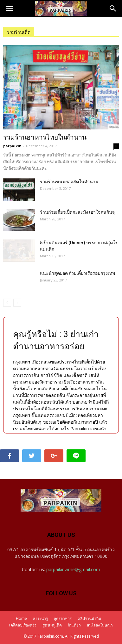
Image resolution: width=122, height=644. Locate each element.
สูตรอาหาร (63, 618)
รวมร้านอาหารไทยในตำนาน (45, 137)
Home (21, 618)
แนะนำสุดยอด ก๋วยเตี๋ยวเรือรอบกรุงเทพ (77, 273)
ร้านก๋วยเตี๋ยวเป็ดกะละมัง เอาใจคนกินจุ (77, 212)
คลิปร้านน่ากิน (89, 618)
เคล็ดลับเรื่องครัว (23, 625)
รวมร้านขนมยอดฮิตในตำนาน (69, 182)
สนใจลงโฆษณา (100, 625)
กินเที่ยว (74, 625)
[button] (113, 9)
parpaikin (12, 146)
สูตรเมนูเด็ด (52, 625)
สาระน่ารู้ (40, 618)
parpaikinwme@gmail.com (73, 569)
